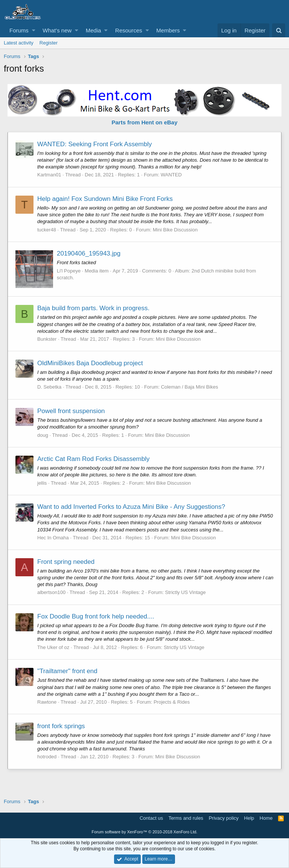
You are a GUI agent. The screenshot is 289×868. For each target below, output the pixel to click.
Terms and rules (186, 818)
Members (168, 30)
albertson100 (51, 592)
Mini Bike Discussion (175, 230)
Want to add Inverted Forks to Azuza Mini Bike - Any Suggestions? (131, 507)
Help (249, 818)
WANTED (171, 175)
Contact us (151, 818)
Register (49, 43)
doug (43, 435)
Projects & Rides (172, 702)
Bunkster (47, 339)
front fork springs (61, 726)
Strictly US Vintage (186, 592)
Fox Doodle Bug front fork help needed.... (96, 616)
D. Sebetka (49, 387)
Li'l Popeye (69, 271)
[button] (34, 30)
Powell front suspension (71, 411)
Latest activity (19, 43)
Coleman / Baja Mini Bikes (190, 387)
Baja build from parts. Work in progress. (93, 308)
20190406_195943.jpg (89, 253)
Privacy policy (224, 818)
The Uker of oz (53, 647)
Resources (129, 30)
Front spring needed (66, 562)
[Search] (279, 30)
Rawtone (47, 702)
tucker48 (47, 230)
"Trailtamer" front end (67, 671)
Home (266, 818)
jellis (42, 483)
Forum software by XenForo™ (145, 832)
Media (94, 30)
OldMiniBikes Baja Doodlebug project (90, 363)
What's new (57, 30)
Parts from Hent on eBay (144, 122)
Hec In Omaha (53, 538)
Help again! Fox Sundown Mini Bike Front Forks (105, 199)
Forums (19, 30)
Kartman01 (49, 175)
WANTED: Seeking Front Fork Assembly (95, 144)
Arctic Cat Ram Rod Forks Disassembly (94, 459)
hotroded (47, 757)
